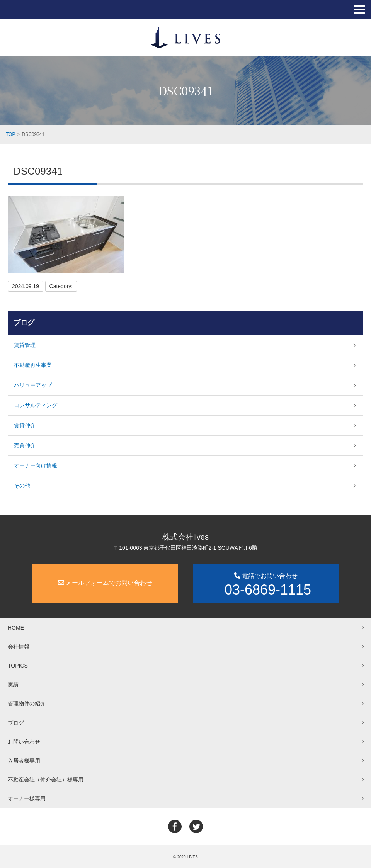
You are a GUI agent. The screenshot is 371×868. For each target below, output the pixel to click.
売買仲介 (25, 445)
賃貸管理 (25, 345)
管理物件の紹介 (27, 703)
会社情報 (19, 647)
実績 (13, 685)
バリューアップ (33, 385)
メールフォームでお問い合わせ (105, 583)
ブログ (24, 323)
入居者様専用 (24, 761)
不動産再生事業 (33, 365)
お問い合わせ (24, 742)
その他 (22, 486)
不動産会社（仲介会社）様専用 (46, 780)
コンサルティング (36, 405)
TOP (10, 134)
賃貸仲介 (25, 425)
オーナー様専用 (27, 798)
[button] (359, 9)
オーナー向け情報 (36, 465)
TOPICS (18, 666)
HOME (16, 628)
